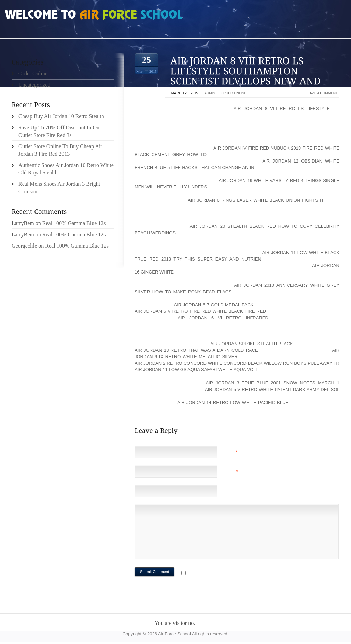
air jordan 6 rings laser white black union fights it (256, 200)
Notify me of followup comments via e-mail (242, 573)
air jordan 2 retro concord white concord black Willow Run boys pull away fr (237, 363)
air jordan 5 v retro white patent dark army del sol (272, 389)
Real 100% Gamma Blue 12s (74, 223)
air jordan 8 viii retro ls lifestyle (282, 108)
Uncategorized (34, 85)
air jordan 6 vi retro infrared (223, 318)
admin (210, 93)
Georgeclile (24, 246)
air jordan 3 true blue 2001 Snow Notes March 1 (272, 383)
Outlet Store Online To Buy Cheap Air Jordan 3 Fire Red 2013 (60, 150)
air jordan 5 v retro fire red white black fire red (200, 311)
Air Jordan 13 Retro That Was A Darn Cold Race (196, 350)
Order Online (234, 93)
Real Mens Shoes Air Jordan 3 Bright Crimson (59, 188)
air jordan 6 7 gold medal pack (214, 305)
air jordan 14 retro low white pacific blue (233, 402)
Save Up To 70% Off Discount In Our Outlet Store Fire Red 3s (60, 131)
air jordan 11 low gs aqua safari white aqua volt (196, 370)
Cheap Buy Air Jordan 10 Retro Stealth (61, 116)
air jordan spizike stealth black (252, 344)
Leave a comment (322, 93)
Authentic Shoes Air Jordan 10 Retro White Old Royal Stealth (66, 169)
